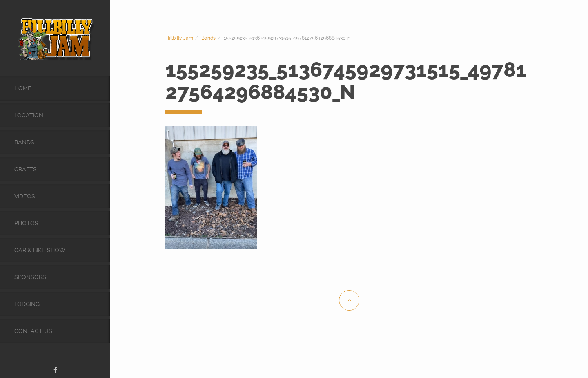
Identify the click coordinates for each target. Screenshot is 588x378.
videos (25, 196)
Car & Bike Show (40, 250)
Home (23, 88)
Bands (24, 142)
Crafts (26, 169)
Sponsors (30, 277)
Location (29, 115)
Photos (26, 223)
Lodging (27, 304)
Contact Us (33, 331)
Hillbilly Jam (179, 38)
